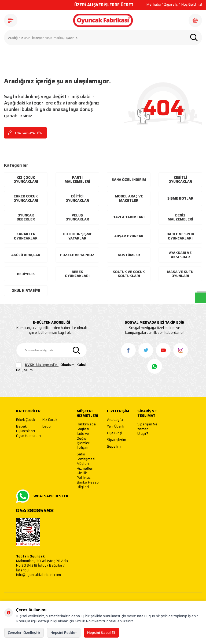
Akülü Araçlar (26, 255)
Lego (47, 427)
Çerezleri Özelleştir (24, 632)
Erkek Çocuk (26, 420)
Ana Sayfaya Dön (25, 133)
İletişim (82, 448)
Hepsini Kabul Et (101, 632)
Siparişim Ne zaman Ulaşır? (147, 429)
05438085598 (35, 510)
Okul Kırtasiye (26, 291)
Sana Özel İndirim (129, 180)
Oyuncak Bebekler (26, 217)
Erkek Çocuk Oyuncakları (26, 198)
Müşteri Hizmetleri (85, 466)
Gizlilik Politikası (84, 475)
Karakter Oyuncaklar (26, 236)
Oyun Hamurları (28, 436)
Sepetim (114, 447)
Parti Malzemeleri (77, 180)
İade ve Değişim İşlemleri (84, 438)
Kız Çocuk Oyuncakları (26, 180)
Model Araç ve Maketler (129, 198)
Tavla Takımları (129, 217)
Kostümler (129, 255)
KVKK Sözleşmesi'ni (42, 365)
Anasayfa (115, 420)
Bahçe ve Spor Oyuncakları (180, 236)
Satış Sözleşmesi (86, 457)
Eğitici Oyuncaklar (77, 198)
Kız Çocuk (50, 420)
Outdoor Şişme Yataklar (77, 236)
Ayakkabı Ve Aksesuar (180, 255)
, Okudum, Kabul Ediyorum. (51, 367)
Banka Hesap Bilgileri (88, 485)
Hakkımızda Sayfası (86, 427)
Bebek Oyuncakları (77, 274)
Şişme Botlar (180, 198)
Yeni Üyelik (116, 427)
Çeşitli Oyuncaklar (180, 180)
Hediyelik (26, 274)
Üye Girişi (115, 433)
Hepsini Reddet (64, 632)
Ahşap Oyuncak (129, 236)
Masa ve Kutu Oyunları (180, 274)
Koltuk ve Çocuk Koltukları (129, 274)
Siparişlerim (117, 440)
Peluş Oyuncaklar (77, 217)
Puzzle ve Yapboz (77, 255)
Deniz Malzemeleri (180, 217)
